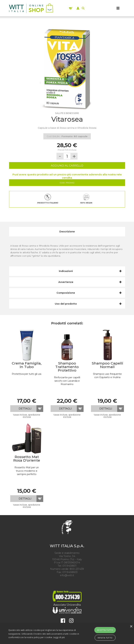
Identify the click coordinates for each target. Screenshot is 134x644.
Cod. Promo (67, 183)
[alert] (67, 634)
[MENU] (118, 8)
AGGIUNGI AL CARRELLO (67, 166)
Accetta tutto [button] (105, 630)
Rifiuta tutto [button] (105, 638)
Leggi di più (59, 637)
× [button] (131, 627)
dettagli (25, 408)
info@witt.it (67, 575)
